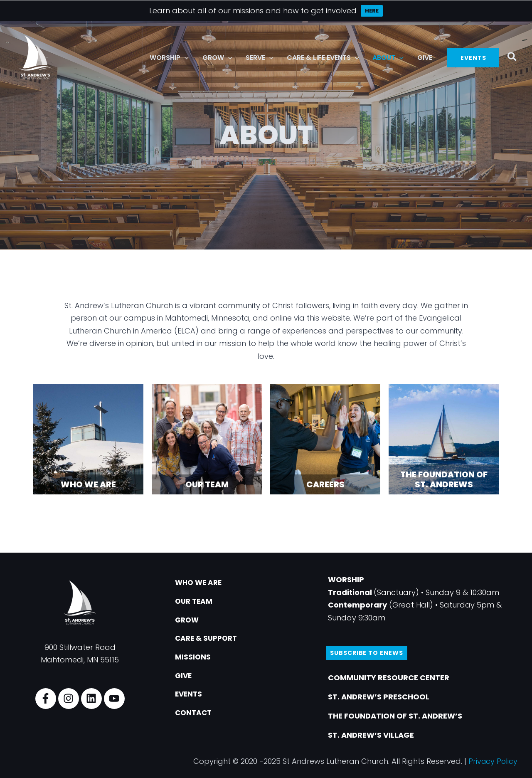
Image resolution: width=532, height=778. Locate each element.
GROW (189, 621)
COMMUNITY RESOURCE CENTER (389, 678)
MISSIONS (194, 659)
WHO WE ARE (201, 583)
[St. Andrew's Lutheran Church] (35, 57)
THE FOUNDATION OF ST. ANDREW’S (395, 716)
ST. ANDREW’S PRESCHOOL (379, 697)
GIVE (185, 678)
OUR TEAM (196, 602)
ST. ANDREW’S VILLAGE (371, 735)
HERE (372, 11)
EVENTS (191, 698)
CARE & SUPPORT (209, 640)
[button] (186, 58)
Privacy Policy (492, 761)
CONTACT (196, 717)
